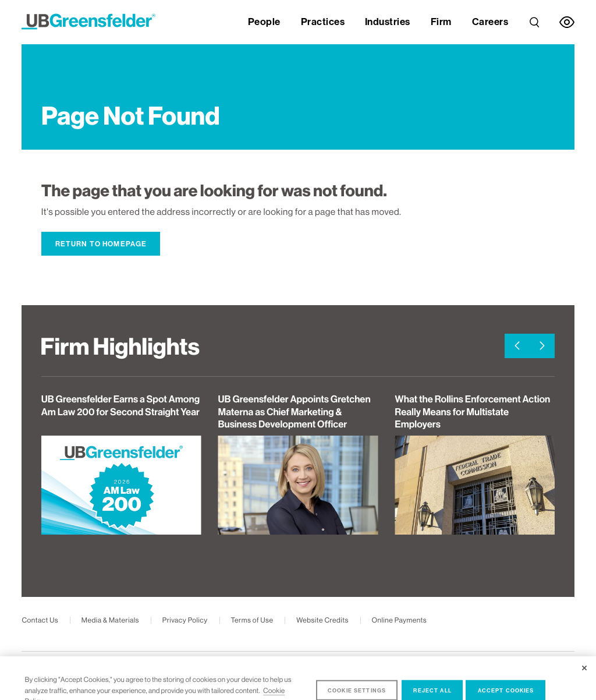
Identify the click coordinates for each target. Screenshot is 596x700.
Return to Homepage (101, 244)
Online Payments (400, 620)
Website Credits (322, 620)
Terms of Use (252, 620)
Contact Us (40, 620)
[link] (534, 20)
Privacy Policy (185, 620)
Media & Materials (110, 620)
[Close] (584, 677)
